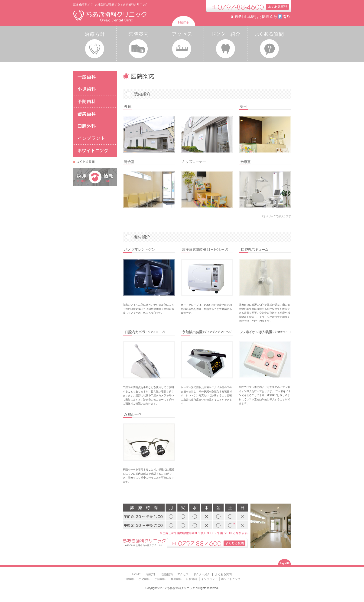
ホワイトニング (231, 579)
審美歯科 (176, 579)
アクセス (183, 574)
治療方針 (151, 574)
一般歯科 (129, 579)
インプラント (209, 579)
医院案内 (167, 574)
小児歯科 (145, 579)
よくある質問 (223, 574)
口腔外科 (192, 579)
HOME (136, 574)
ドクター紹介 (202, 574)
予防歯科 (161, 579)
